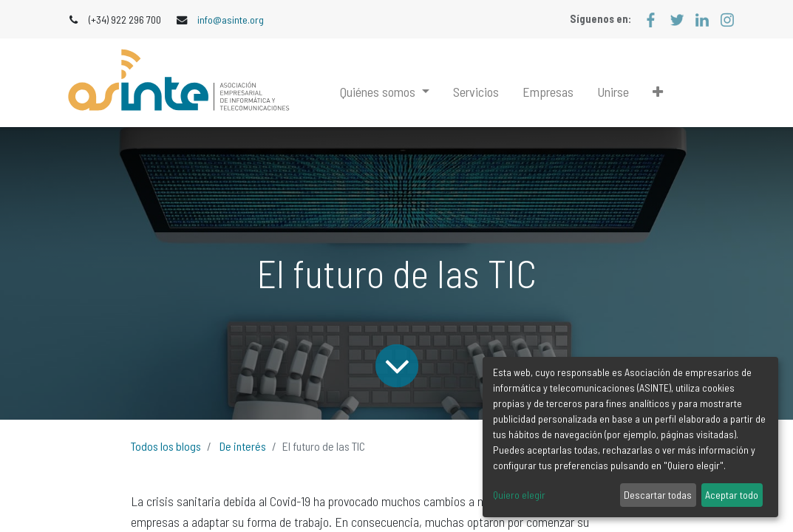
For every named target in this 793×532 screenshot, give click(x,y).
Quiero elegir (519, 495)
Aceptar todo (732, 495)
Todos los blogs (166, 446)
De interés (243, 446)
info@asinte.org (231, 20)
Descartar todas (658, 495)
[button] (658, 92)
